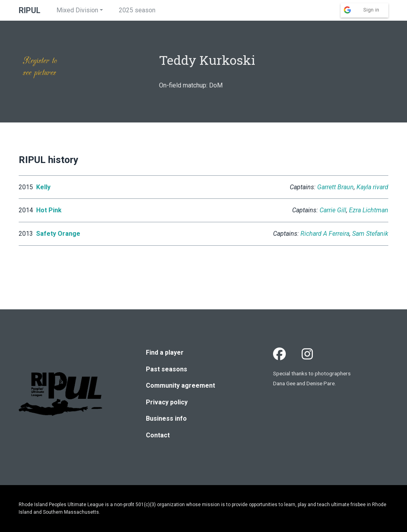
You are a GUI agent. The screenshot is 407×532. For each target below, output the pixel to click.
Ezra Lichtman (369, 210)
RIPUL (30, 10)
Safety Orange (58, 234)
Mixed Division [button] (77, 10)
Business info (166, 418)
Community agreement (180, 385)
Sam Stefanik (370, 234)
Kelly (43, 187)
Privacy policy (167, 402)
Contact (158, 435)
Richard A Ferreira (325, 234)
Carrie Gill (333, 210)
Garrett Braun (335, 187)
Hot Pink (49, 210)
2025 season (137, 10)
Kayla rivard (372, 187)
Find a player (165, 352)
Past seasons (167, 369)
